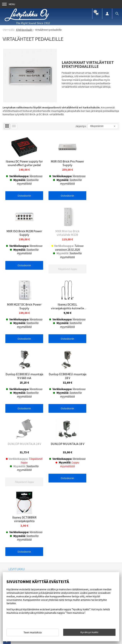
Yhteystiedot (88, 434)
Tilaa (61, 477)
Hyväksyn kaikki (89, 632)
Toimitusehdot (109, 434)
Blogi (58, 434)
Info (24, 434)
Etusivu (13, 434)
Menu (9, 4)
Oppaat (71, 434)
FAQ (34, 434)
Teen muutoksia (33, 632)
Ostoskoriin (22, 197)
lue (43, 470)
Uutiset (46, 434)
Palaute (13, 440)
